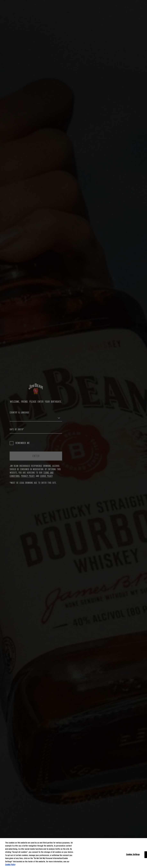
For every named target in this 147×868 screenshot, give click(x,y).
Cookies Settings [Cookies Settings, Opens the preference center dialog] (133, 855)
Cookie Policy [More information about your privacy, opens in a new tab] (10, 865)
